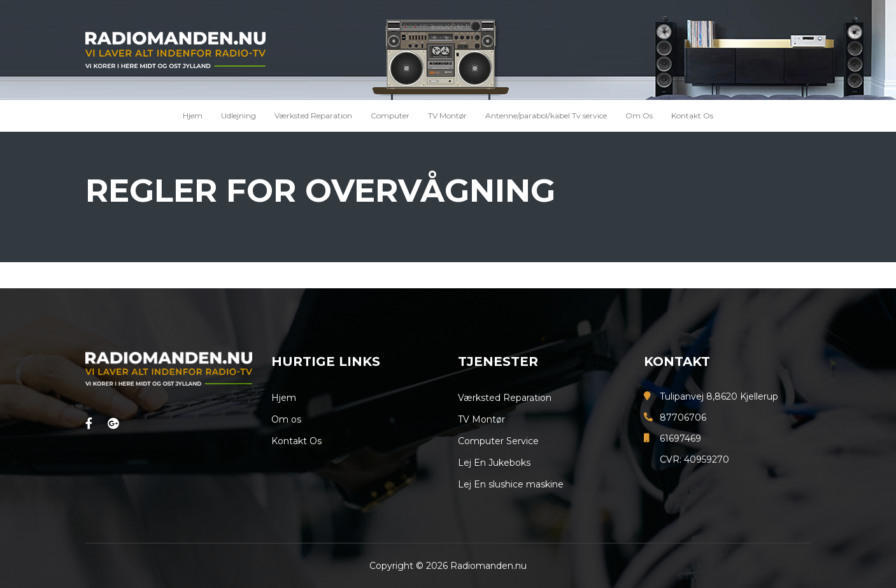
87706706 (683, 417)
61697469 (680, 438)
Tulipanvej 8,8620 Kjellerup (719, 396)
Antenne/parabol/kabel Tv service (546, 115)
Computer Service (498, 441)
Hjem (193, 115)
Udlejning (238, 115)
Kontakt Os (692, 115)
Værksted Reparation (313, 115)
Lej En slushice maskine (511, 484)
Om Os (639, 115)
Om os (286, 419)
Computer (390, 115)
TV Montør (447, 115)
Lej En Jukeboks (494, 463)
